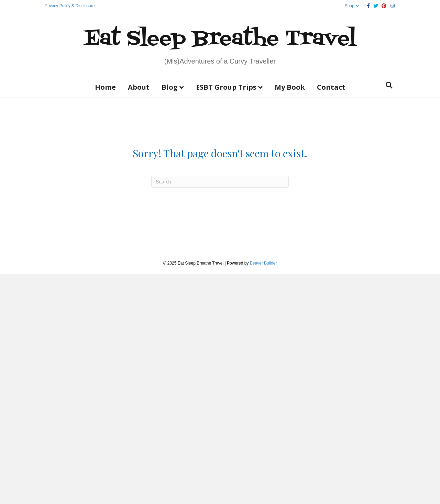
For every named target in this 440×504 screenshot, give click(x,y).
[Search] (389, 85)
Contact (331, 87)
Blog (170, 87)
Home (105, 87)
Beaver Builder (263, 263)
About (139, 87)
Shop (350, 6)
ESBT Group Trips (226, 87)
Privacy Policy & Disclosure (70, 6)
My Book (290, 87)
